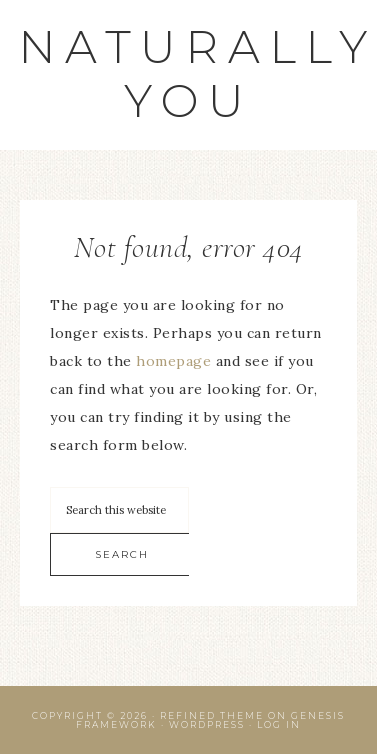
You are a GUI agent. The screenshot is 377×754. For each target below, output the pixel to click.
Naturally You (198, 73)
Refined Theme (212, 715)
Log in (279, 724)
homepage (173, 361)
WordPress (207, 724)
